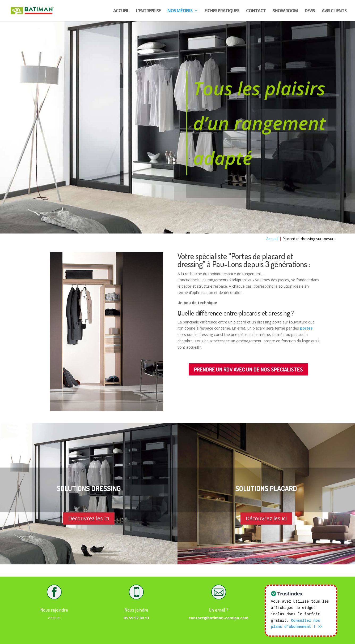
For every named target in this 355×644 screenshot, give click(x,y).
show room (285, 11)
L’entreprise (148, 11)
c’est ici (54, 618)
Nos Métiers (180, 11)
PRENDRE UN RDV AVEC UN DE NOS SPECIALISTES (248, 369)
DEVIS (310, 11)
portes (306, 328)
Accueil (121, 11)
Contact (256, 11)
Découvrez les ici (89, 518)
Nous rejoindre (54, 610)
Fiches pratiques (222, 11)
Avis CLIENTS (334, 11)
